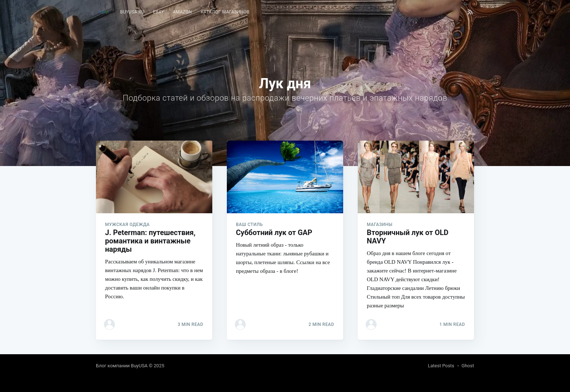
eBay (158, 12)
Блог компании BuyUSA (122, 366)
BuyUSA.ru (132, 12)
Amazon (182, 12)
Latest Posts (441, 366)
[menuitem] (132, 12)
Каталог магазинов (225, 12)
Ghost (468, 366)
